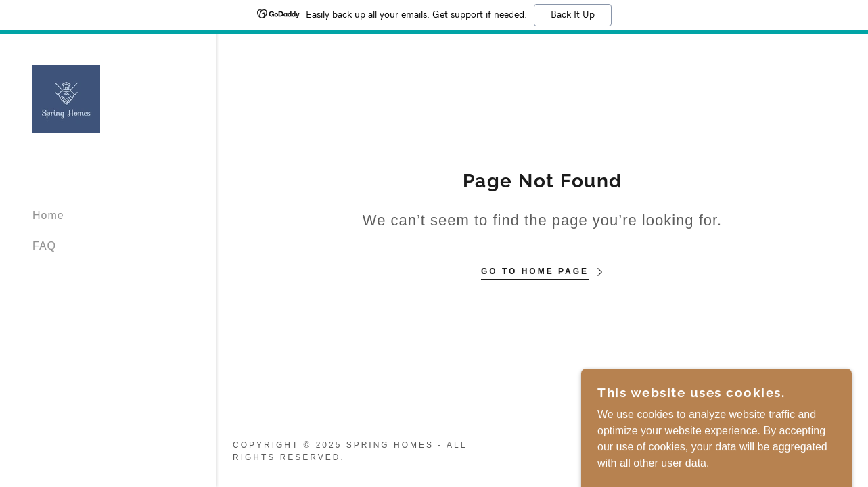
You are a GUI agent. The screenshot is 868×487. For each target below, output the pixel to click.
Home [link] (48, 215)
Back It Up (573, 15)
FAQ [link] (44, 246)
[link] (66, 98)
